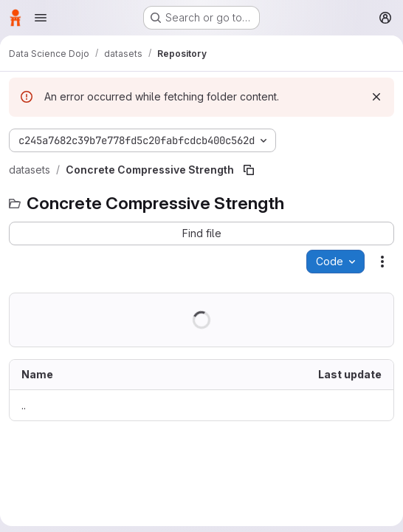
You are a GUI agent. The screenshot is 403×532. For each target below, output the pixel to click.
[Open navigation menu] (41, 18)
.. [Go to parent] (24, 405)
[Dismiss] (376, 97)
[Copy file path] (249, 170)
